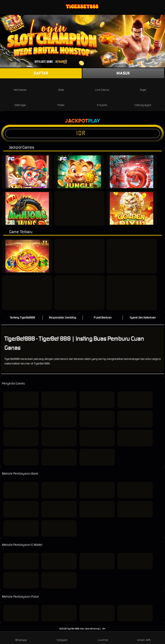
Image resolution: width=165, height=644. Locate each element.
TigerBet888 (73, 629)
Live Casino (102, 86)
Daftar (41, 73)
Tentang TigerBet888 (22, 318)
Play (94, 121)
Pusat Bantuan (102, 318)
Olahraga (20, 102)
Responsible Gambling (62, 318)
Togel (143, 86)
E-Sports (102, 102)
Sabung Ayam (143, 102)
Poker (61, 102)
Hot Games (20, 86)
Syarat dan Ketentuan (143, 318)
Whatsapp (21, 637)
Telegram (62, 637)
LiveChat (103, 637)
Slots (61, 86)
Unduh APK (144, 637)
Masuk (123, 73)
